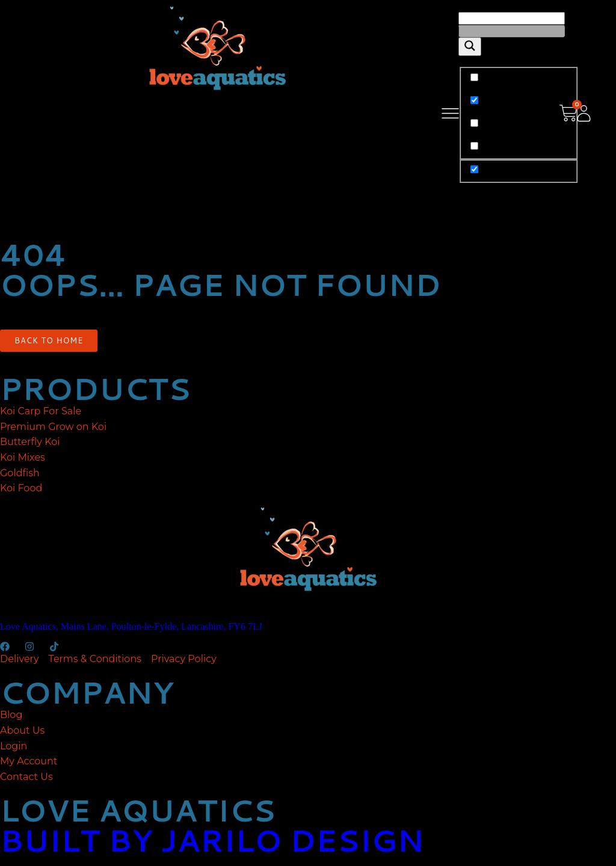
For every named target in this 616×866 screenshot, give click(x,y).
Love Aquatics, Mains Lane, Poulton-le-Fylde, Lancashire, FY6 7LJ (131, 626)
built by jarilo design (212, 840)
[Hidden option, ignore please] (474, 169)
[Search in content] (474, 123)
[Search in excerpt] (474, 146)
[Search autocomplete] (512, 31)
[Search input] (512, 18)
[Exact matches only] (474, 77)
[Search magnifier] (470, 47)
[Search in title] (474, 100)
